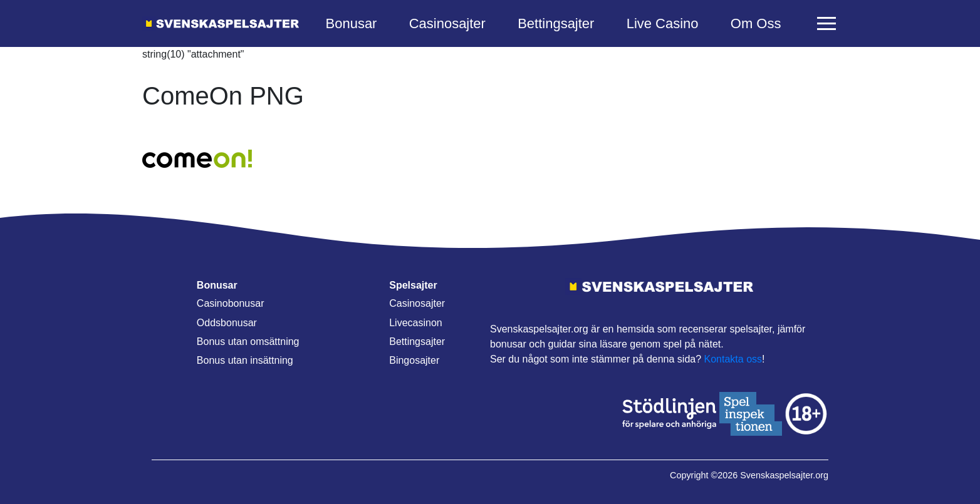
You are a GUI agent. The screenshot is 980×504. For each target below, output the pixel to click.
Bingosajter (414, 360)
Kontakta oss (733, 359)
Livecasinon (416, 323)
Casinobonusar (231, 303)
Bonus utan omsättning (248, 342)
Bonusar (352, 23)
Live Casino (663, 23)
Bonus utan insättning (245, 360)
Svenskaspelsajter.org (784, 475)
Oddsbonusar (227, 323)
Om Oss (756, 23)
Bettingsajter (556, 23)
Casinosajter (447, 23)
